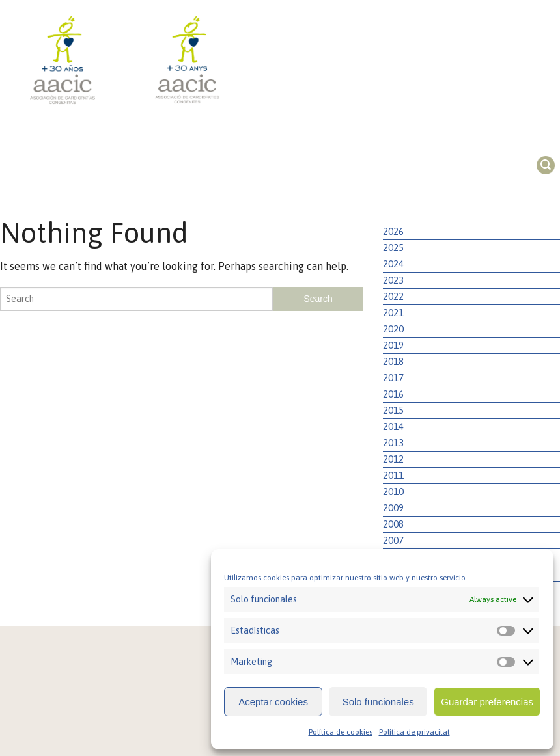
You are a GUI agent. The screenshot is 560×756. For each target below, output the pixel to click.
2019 (393, 345)
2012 (393, 459)
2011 (393, 475)
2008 (393, 524)
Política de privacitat (414, 732)
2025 (393, 248)
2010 (393, 492)
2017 (393, 378)
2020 (393, 329)
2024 (393, 264)
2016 (393, 394)
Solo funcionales (378, 702)
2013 (393, 443)
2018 (393, 361)
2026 (393, 231)
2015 (393, 410)
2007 (393, 540)
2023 (393, 280)
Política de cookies (341, 732)
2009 (393, 508)
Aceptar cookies (273, 702)
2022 (393, 296)
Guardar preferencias (487, 702)
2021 (393, 313)
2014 (393, 426)
